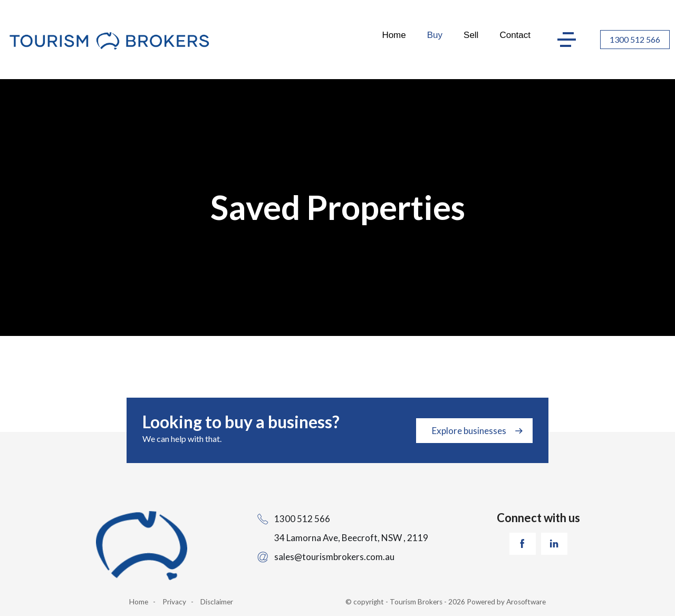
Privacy (174, 602)
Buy (435, 35)
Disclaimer (217, 602)
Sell (471, 35)
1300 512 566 (635, 39)
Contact (515, 35)
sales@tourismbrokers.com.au (334, 557)
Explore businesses (469, 431)
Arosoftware (526, 602)
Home (394, 35)
